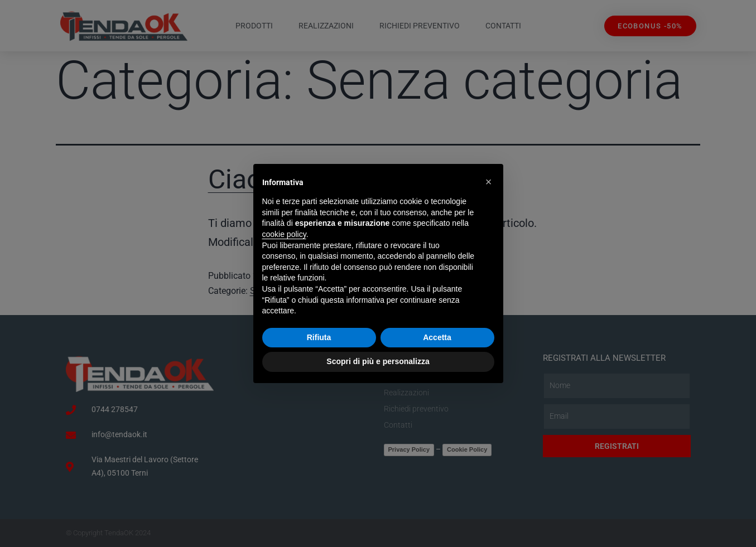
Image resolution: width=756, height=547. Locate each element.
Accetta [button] (437, 337)
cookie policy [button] (284, 234)
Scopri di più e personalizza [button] (378, 361)
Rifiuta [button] (319, 337)
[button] (489, 182)
